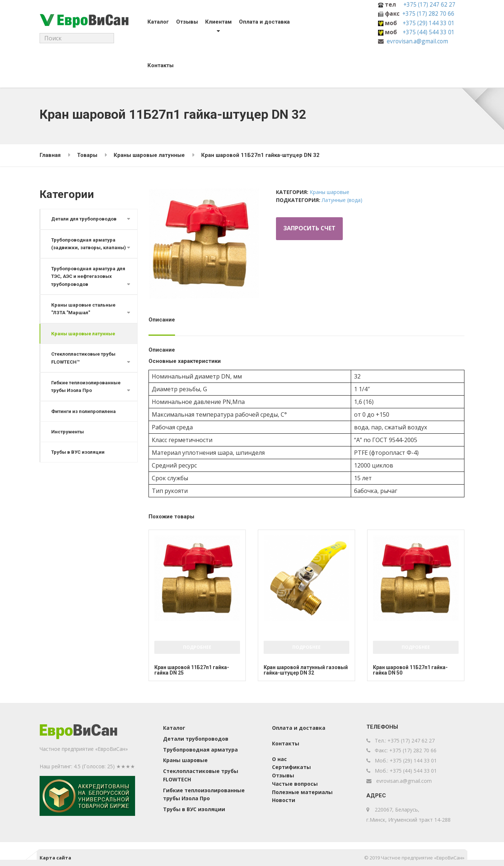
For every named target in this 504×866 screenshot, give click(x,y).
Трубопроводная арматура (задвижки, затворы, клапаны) (84, 248)
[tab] (164, 322)
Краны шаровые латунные (84, 343)
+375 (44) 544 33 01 (429, 32)
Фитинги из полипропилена (84, 421)
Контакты (158, 65)
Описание (162, 320)
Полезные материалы (302, 792)
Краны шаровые (330, 192)
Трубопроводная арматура (200, 750)
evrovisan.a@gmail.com (417, 41)
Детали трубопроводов (196, 739)
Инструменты (68, 442)
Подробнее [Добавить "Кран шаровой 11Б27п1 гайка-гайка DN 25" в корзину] (197, 647)
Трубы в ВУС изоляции (78, 462)
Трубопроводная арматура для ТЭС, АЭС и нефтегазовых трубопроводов (89, 285)
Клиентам (216, 22)
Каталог (156, 22)
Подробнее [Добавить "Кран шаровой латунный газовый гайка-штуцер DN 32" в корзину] (306, 647)
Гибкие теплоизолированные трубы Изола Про (87, 396)
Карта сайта (55, 858)
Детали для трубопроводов (85, 219)
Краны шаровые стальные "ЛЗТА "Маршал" (84, 318)
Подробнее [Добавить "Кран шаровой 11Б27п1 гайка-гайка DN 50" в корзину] (416, 647)
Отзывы (184, 22)
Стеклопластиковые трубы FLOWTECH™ (84, 367)
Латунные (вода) (342, 200)
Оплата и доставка (262, 22)
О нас (279, 759)
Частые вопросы (295, 784)
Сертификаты (291, 767)
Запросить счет (310, 229)
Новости (284, 800)
